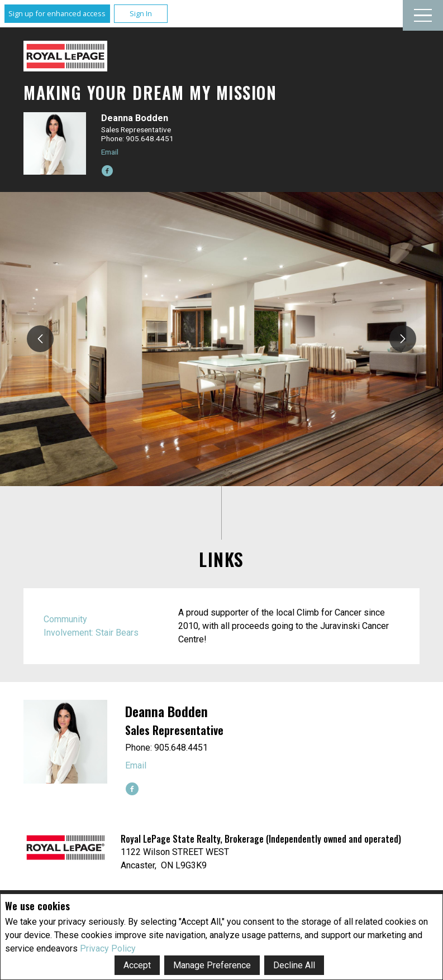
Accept (137, 965)
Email (110, 152)
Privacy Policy (108, 948)
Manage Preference (212, 965)
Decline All (294, 965)
